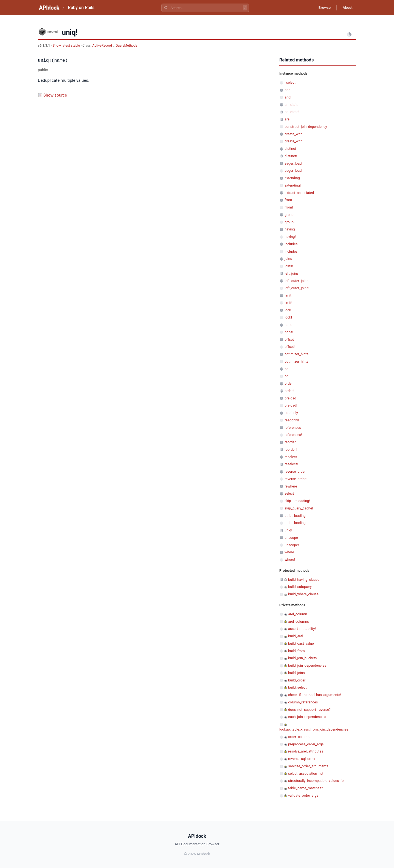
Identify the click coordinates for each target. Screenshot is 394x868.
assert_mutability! (302, 629)
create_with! (294, 141)
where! (290, 560)
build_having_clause (304, 580)
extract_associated (299, 193)
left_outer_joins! (297, 288)
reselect (291, 457)
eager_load (293, 163)
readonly (291, 413)
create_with (293, 134)
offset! (290, 347)
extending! (293, 185)
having (290, 229)
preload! (291, 405)
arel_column (298, 614)
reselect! (291, 464)
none (288, 325)
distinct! (291, 156)
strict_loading (295, 516)
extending (292, 178)
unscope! (292, 545)
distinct (290, 149)
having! (290, 237)
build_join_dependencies (307, 665)
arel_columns (299, 622)
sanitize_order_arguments (308, 766)
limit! (288, 303)
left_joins (292, 273)
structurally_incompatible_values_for (316, 781)
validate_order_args (303, 795)
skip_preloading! (297, 501)
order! (289, 391)
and (287, 90)
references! (293, 435)
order (289, 383)
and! (288, 97)
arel (287, 119)
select (289, 493)
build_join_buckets (302, 658)
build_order (297, 680)
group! (289, 222)
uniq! (288, 530)
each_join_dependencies (307, 717)
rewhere (291, 486)
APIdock (49, 8)
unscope (291, 538)
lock (288, 310)
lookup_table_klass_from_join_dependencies (314, 729)
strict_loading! (295, 523)
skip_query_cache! (299, 508)
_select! (290, 82)
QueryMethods (126, 46)
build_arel (295, 636)
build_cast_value (301, 643)
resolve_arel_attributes (306, 751)
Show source (55, 95)
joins (288, 259)
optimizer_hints (296, 354)
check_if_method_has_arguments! (315, 695)
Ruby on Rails (81, 8)
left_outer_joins (296, 281)
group (289, 215)
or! (287, 376)
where (289, 552)
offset (289, 339)
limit (288, 295)
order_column (299, 737)
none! (289, 332)
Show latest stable (67, 46)
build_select (297, 687)
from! (289, 207)
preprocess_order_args (306, 744)
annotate (291, 105)
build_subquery (300, 587)
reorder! (291, 449)
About (347, 8)
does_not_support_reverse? (309, 710)
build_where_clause (303, 594)
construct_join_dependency (306, 127)
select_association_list (306, 773)
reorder (290, 442)
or (286, 369)
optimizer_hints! (297, 361)
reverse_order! (295, 479)
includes (291, 244)
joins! (289, 266)
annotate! (292, 112)
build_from (296, 651)
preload (290, 398)
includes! (292, 251)
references (293, 428)
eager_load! (293, 170)
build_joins (296, 673)
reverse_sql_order (302, 759)
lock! (288, 317)
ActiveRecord (102, 46)
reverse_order (295, 471)
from (288, 200)
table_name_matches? (306, 788)
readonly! (292, 420)
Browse (322, 8)
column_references (303, 702)
